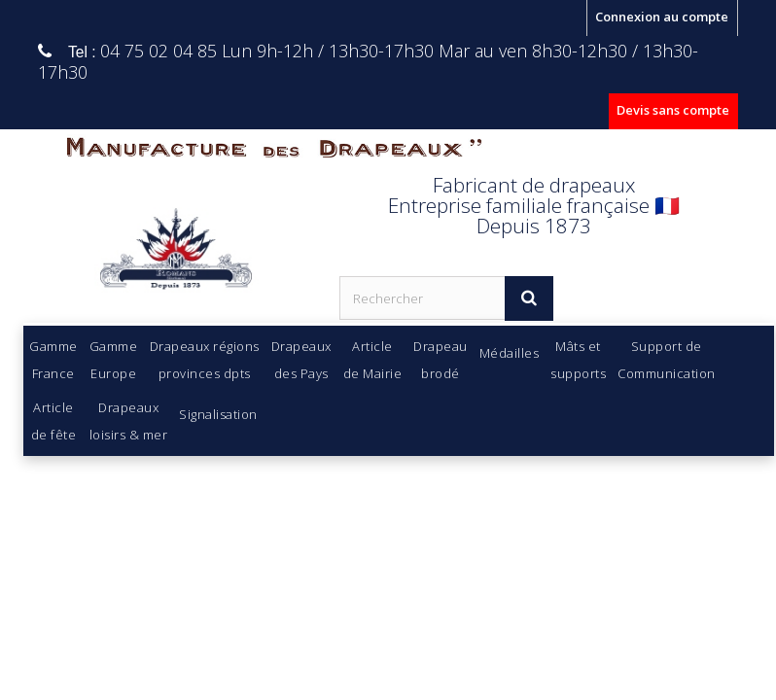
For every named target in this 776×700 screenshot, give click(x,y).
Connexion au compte (662, 17)
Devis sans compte (673, 110)
